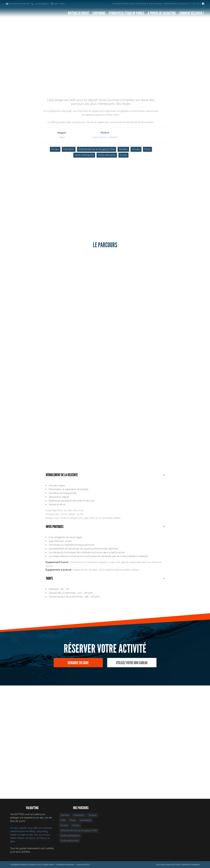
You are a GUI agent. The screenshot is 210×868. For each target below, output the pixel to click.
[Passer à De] (198, 4)
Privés (147, 149)
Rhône (102, 137)
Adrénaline (85, 820)
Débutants (69, 149)
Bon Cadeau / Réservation (163, 4)
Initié (63, 820)
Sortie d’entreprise (84, 155)
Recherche (143, 4)
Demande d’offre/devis (124, 4)
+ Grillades (112, 137)
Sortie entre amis (107, 155)
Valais (62, 137)
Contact (183, 4)
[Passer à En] (194, 4)
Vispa (95, 137)
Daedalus (196, 865)
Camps (55, 149)
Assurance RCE (83, 865)
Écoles (123, 155)
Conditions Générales (65, 865)
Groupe (136, 149)
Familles (123, 149)
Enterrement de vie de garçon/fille (97, 149)
